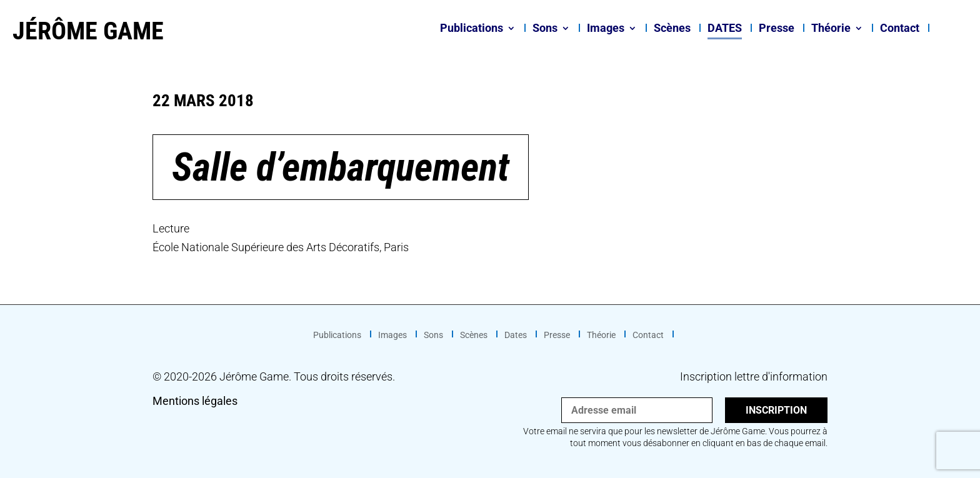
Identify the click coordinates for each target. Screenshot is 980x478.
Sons (545, 29)
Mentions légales (195, 401)
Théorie (831, 29)
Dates (725, 29)
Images (606, 29)
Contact (900, 29)
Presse (777, 29)
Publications (472, 29)
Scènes (672, 29)
